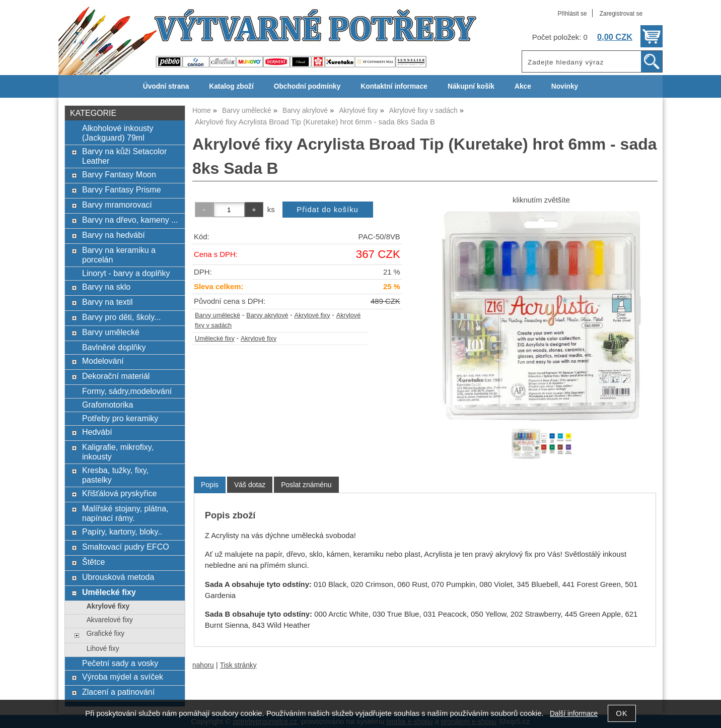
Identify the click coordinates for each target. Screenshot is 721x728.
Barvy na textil (107, 302)
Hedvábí (97, 432)
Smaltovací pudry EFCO (126, 547)
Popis (210, 485)
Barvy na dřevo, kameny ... (130, 220)
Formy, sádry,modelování (127, 391)
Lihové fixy (103, 649)
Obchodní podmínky (307, 86)
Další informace (574, 714)
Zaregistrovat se (621, 14)
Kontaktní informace (394, 86)
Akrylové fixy (312, 315)
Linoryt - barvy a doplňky (126, 273)
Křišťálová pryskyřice (119, 493)
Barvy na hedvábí (114, 235)
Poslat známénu (306, 485)
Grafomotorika (107, 405)
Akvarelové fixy (110, 620)
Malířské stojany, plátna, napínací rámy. (125, 513)
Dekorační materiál (116, 376)
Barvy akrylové (267, 315)
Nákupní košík (471, 86)
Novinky (565, 86)
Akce (523, 86)
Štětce (93, 562)
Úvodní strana (166, 86)
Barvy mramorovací (117, 205)
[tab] (210, 485)
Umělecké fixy (215, 339)
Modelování (103, 361)
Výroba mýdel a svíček (123, 677)
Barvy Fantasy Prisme (122, 189)
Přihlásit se (572, 14)
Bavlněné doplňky (114, 347)
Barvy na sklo (106, 287)
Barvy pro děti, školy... (121, 317)
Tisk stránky (238, 665)
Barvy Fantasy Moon (119, 174)
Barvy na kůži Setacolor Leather (124, 156)
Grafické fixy (105, 634)
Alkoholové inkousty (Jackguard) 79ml (118, 133)
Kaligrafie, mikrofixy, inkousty (118, 452)
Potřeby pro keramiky (120, 418)
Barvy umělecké (218, 315)
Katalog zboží (231, 86)
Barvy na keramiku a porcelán (119, 255)
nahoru (203, 665)
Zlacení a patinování (118, 692)
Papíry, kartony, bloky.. (122, 532)
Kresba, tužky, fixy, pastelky (115, 475)
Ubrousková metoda (118, 577)
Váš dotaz (250, 485)
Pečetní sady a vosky (120, 663)
